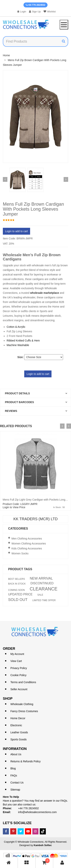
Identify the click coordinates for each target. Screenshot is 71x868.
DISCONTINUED (42, 583)
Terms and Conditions (23, 682)
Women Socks (20, 553)
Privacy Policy (19, 668)
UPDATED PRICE (20, 594)
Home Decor (18, 718)
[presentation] (62, 426)
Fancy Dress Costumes (24, 711)
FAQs (14, 775)
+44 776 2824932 (35, 5)
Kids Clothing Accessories (27, 548)
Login (22, 12)
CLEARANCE (44, 589)
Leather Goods (19, 732)
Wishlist (50, 12)
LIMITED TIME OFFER (44, 600)
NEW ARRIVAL (41, 578)
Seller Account (19, 689)
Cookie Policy (18, 675)
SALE (40, 595)
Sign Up (35, 12)
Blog (13, 768)
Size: (21, 357)
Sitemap (15, 790)
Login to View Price (14, 507)
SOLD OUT (18, 600)
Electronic (16, 725)
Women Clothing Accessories (29, 544)
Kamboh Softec (43, 845)
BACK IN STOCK (17, 584)
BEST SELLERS (17, 579)
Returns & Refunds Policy (26, 761)
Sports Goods (19, 739)
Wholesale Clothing (22, 704)
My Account (17, 654)
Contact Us (17, 783)
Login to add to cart (16, 231)
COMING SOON (16, 590)
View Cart (16, 661)
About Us (16, 754)
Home (6, 55)
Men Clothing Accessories (27, 539)
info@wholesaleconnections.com (37, 812)
